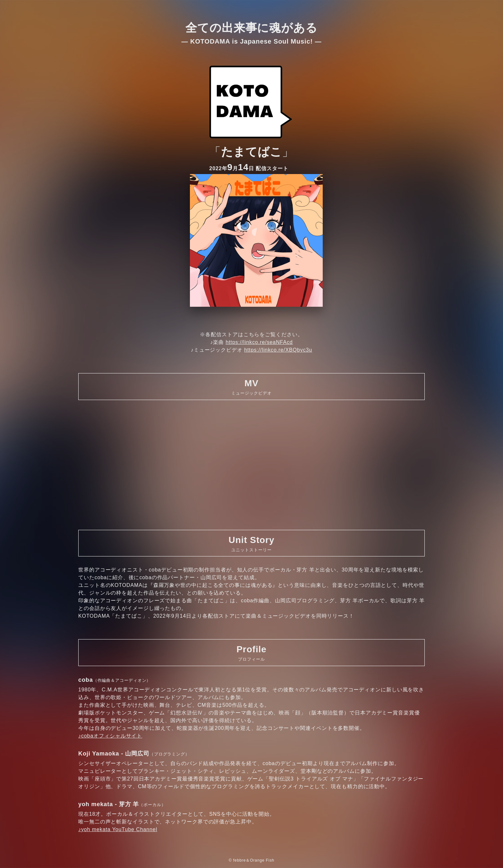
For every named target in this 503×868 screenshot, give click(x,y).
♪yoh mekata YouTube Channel (118, 829)
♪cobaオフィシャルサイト (110, 736)
